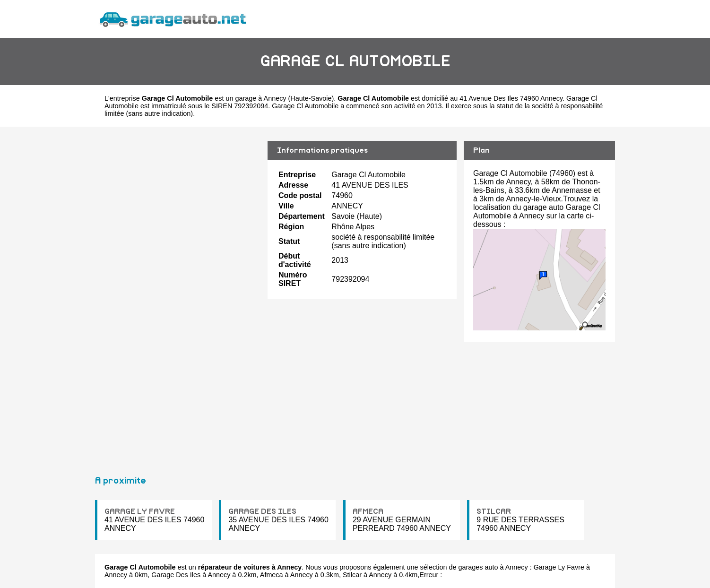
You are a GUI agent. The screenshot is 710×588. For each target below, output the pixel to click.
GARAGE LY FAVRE (140, 511)
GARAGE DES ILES (262, 511)
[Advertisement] (178, 297)
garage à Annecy (261, 98)
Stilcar (352, 575)
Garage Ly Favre (559, 567)
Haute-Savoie (311, 98)
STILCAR (494, 511)
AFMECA (368, 511)
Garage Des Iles (176, 575)
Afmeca (272, 575)
